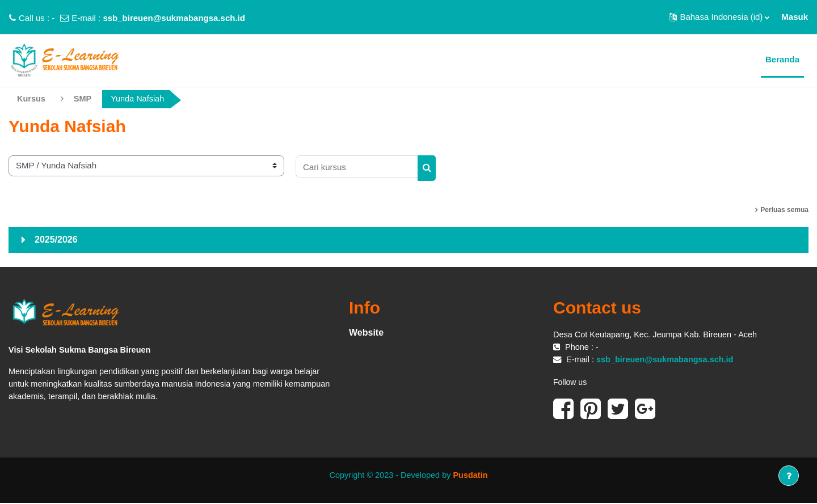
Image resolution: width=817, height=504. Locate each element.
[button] (719, 17)
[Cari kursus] (357, 167)
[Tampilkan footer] (789, 476)
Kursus (32, 99)
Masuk (795, 17)
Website (366, 333)
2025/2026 (56, 240)
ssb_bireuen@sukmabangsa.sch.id (174, 18)
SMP (84, 99)
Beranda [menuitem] (782, 59)
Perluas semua (784, 210)
